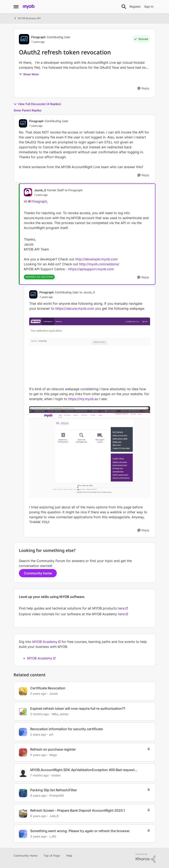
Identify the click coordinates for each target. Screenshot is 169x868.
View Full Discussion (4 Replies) (37, 104)
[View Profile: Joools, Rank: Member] (23, 691)
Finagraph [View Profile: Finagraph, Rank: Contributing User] (38, 37)
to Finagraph (74, 190)
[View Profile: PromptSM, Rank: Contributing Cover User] (23, 793)
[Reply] (143, 88)
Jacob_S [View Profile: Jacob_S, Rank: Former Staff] (40, 190)
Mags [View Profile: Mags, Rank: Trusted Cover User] (53, 755)
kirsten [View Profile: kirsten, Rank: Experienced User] (56, 775)
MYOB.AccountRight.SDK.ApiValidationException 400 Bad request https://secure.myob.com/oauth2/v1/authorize (82, 770)
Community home (38, 573)
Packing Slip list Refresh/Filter (54, 790)
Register (135, 6)
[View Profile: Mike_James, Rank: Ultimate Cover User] (23, 712)
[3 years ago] (38, 836)
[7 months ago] (39, 775)
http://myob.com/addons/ (99, 264)
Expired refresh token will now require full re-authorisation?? (78, 709)
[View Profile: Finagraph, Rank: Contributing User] (24, 39)
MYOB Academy (45, 642)
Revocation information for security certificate (67, 729)
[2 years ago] (38, 694)
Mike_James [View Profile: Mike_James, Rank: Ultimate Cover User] (60, 714)
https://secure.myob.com (75, 308)
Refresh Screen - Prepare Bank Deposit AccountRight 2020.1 (78, 810)
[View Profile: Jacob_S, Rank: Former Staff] (28, 192)
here (121, 608)
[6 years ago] (38, 795)
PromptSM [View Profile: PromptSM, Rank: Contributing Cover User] (56, 795)
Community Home (25, 856)
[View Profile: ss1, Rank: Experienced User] (23, 732)
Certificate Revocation (48, 688)
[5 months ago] (39, 714)
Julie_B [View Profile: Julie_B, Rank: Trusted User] (54, 816)
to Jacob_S (87, 292)
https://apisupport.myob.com (91, 269)
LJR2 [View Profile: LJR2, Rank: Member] (53, 836)
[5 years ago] (38, 755)
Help (69, 856)
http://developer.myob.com (96, 259)
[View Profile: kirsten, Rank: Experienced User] (23, 773)
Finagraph (39, 201)
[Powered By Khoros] (146, 858)
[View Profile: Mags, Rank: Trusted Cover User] (23, 752)
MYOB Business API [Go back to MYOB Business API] (27, 18)
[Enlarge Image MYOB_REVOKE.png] (90, 349)
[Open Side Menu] (16, 7)
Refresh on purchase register (53, 749)
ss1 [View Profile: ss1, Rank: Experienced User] (51, 734)
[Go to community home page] (29, 7)
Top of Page (52, 856)
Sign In (149, 6)
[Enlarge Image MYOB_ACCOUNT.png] (90, 452)
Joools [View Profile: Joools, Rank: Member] (53, 694)
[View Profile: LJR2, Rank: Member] (23, 834)
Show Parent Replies (28, 110)
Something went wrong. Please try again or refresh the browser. (80, 831)
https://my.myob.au (83, 399)
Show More (29, 74)
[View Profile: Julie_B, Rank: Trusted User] (23, 814)
